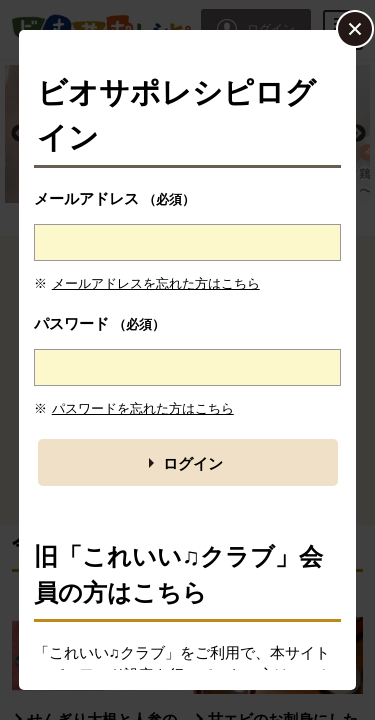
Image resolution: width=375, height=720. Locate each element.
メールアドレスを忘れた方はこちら (156, 283)
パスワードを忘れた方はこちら (143, 408)
